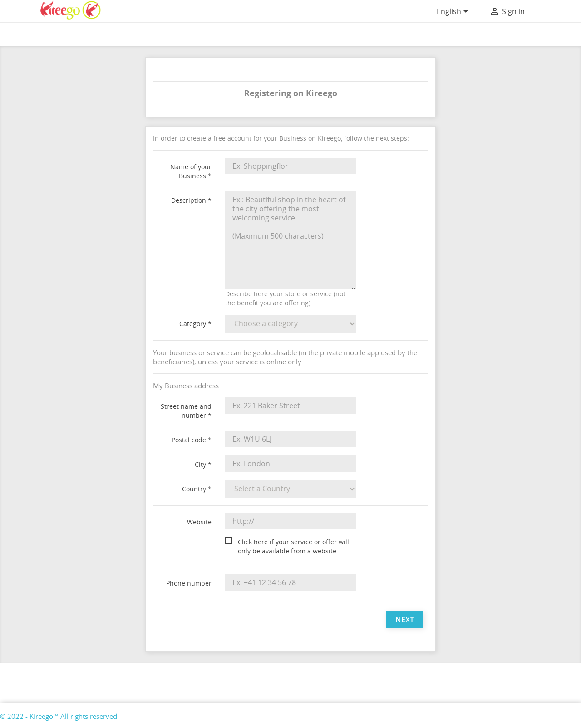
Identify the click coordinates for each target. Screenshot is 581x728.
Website (199, 522)
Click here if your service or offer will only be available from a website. (293, 546)
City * (203, 464)
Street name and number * (186, 411)
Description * (191, 200)
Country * (197, 489)
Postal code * (192, 440)
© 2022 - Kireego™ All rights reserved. (59, 716)
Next (405, 620)
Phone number (189, 583)
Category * (195, 324)
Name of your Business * (191, 171)
